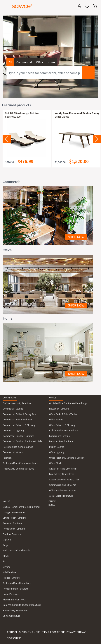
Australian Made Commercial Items (20, 463)
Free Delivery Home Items (15, 610)
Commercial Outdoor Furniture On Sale (22, 441)
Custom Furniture (11, 616)
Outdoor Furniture (12, 534)
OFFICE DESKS (52, 503)
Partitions (8, 458)
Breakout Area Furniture (61, 441)
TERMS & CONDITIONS (53, 632)
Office (40, 62)
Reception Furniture (59, 409)
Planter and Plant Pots (14, 600)
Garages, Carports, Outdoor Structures (22, 605)
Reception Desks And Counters (18, 447)
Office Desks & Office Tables (63, 414)
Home (51, 62)
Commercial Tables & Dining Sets (19, 414)
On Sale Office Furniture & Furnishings (68, 403)
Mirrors (6, 567)
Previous (7, 139)
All (10, 62)
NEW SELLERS (14, 638)
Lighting (7, 540)
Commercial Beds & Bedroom (18, 420)
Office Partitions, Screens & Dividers (67, 458)
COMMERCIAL (10, 398)
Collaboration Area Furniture (63, 430)
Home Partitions (11, 594)
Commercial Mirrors (13, 452)
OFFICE (53, 398)
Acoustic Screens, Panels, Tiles (64, 480)
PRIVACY (71, 632)
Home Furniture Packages (15, 589)
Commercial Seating (13, 409)
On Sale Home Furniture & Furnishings (22, 507)
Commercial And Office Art (62, 485)
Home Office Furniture (14, 529)
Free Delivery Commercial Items (18, 469)
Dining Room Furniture (14, 518)
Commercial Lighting (13, 430)
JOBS (37, 632)
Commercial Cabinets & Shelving (19, 425)
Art (4, 561)
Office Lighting (56, 452)
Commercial (24, 62)
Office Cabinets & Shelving (62, 425)
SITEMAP (82, 632)
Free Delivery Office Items (62, 474)
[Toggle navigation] (4, 7)
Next (97, 139)
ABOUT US (27, 632)
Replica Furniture (11, 578)
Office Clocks (56, 463)
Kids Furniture (9, 572)
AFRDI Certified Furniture (61, 496)
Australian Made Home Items (17, 583)
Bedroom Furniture (12, 523)
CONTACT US (14, 632)
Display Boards (57, 447)
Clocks (6, 556)
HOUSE (6, 501)
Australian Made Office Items (63, 469)
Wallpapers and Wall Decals (16, 550)
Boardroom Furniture (60, 436)
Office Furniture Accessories (63, 490)
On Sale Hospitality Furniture (17, 403)
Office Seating (56, 420)
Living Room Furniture (14, 512)
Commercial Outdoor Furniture (18, 436)
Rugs (5, 545)
